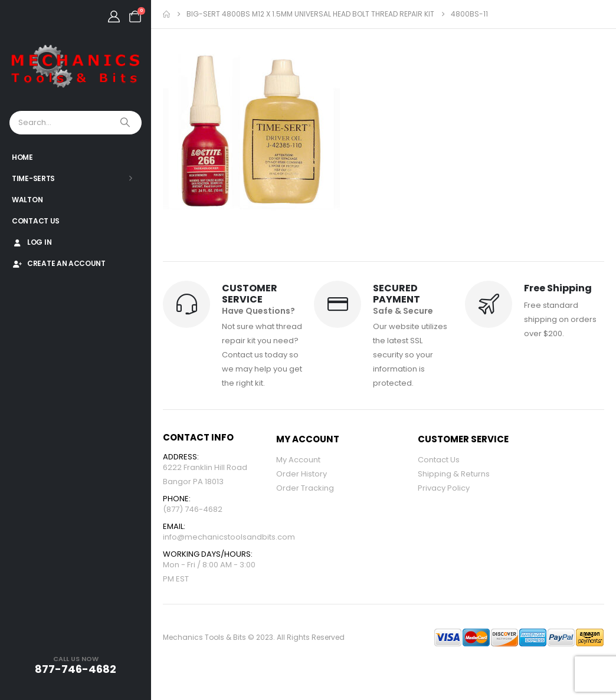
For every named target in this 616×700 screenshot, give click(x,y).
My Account (298, 460)
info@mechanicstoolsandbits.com (229, 537)
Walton (27, 200)
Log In (32, 242)
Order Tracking (305, 488)
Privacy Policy (444, 488)
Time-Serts (33, 178)
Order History (302, 474)
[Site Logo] (76, 67)
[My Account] (114, 17)
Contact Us (36, 221)
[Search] (126, 123)
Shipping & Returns (454, 474)
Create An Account (59, 263)
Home (22, 157)
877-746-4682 (76, 669)
